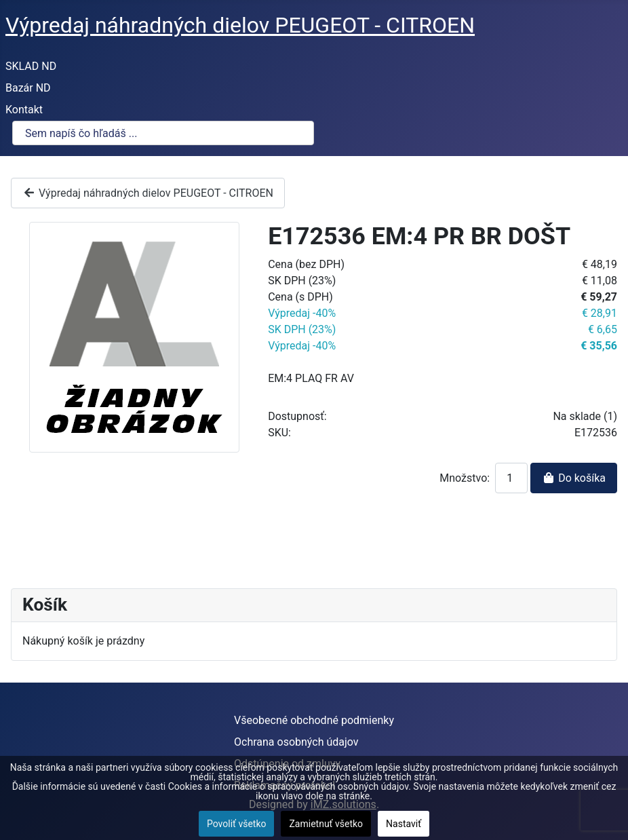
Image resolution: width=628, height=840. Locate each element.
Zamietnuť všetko (326, 824)
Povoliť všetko (237, 824)
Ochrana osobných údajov (296, 742)
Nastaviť (404, 824)
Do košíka (574, 478)
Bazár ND (28, 88)
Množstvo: (465, 478)
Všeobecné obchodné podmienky (314, 720)
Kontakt (24, 110)
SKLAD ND (31, 66)
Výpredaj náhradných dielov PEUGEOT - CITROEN (148, 193)
